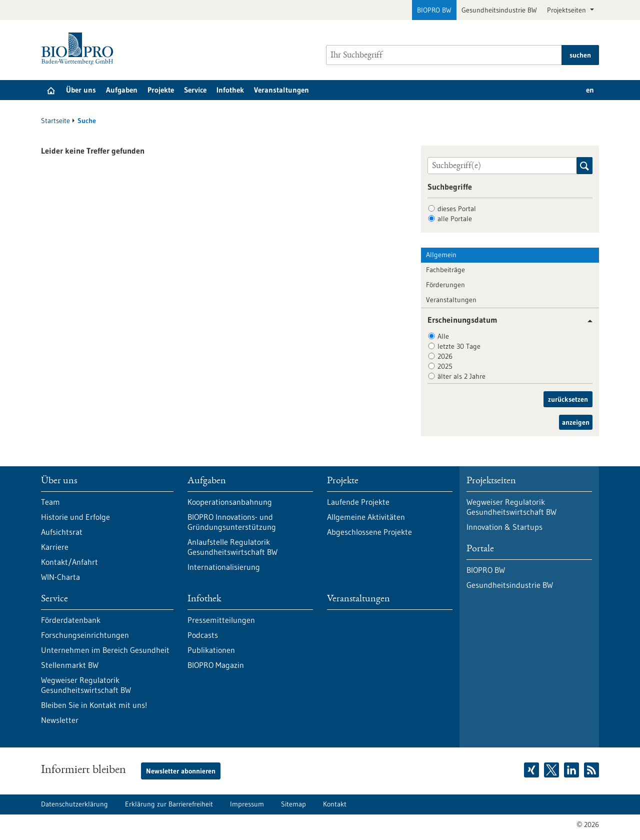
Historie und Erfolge (75, 517)
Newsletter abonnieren (181, 771)
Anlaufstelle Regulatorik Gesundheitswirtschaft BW (232, 547)
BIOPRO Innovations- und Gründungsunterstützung (232, 522)
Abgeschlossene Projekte (369, 532)
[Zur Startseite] (80, 49)
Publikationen (211, 650)
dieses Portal (457, 209)
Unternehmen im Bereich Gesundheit (105, 650)
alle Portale (455, 219)
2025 (445, 366)
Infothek (230, 90)
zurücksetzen (568, 399)
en (590, 90)
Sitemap (293, 804)
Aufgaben (122, 90)
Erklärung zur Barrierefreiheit (169, 804)
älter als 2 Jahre (461, 376)
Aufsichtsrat (62, 532)
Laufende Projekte (358, 502)
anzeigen (576, 422)
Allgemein (441, 255)
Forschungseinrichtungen (85, 635)
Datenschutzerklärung (74, 804)
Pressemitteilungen (221, 620)
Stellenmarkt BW (70, 665)
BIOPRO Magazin (216, 665)
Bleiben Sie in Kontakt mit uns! (94, 705)
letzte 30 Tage (459, 346)
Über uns (81, 90)
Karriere (55, 547)
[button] (586, 321)
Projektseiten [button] (567, 10)
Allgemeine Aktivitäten (366, 517)
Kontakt (335, 804)
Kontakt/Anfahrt (69, 562)
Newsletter (60, 720)
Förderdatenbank (71, 620)
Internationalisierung (224, 567)
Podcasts (203, 635)
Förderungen (445, 285)
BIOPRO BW (434, 10)
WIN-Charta (60, 577)
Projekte (161, 90)
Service (195, 90)
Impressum (247, 804)
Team (50, 502)
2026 (445, 356)
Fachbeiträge (445, 270)
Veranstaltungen (281, 90)
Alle (443, 336)
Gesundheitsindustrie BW (499, 10)
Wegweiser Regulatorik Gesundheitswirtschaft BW (86, 685)
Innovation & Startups (504, 527)
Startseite (55, 121)
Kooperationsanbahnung (230, 502)
